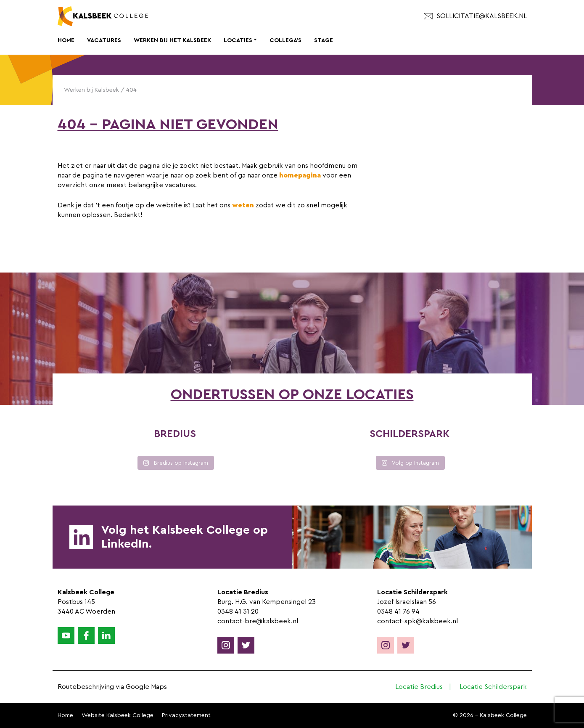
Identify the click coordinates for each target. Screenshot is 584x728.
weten (243, 205)
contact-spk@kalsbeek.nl (418, 621)
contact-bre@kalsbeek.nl (258, 621)
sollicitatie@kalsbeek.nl (475, 16)
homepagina (300, 175)
